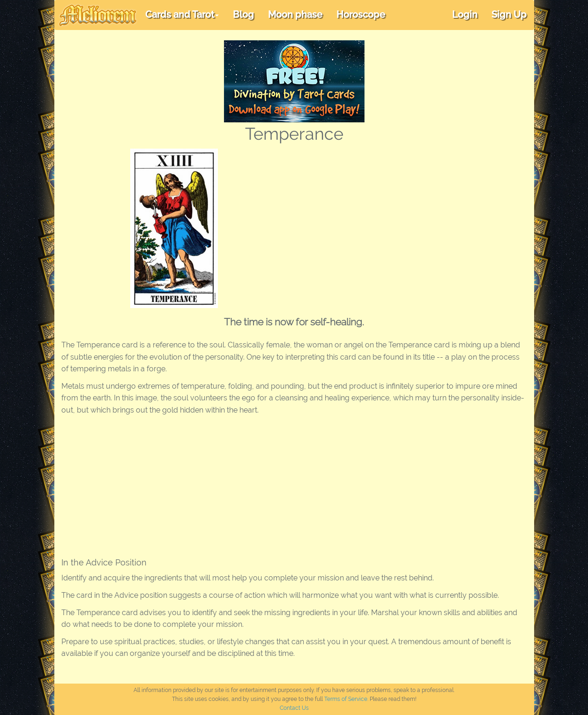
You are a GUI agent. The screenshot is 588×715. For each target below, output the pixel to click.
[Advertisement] (394, 219)
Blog (243, 15)
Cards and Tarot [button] (182, 15)
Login (465, 15)
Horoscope (361, 15)
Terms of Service (346, 699)
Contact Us (294, 708)
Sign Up (509, 15)
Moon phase (295, 15)
